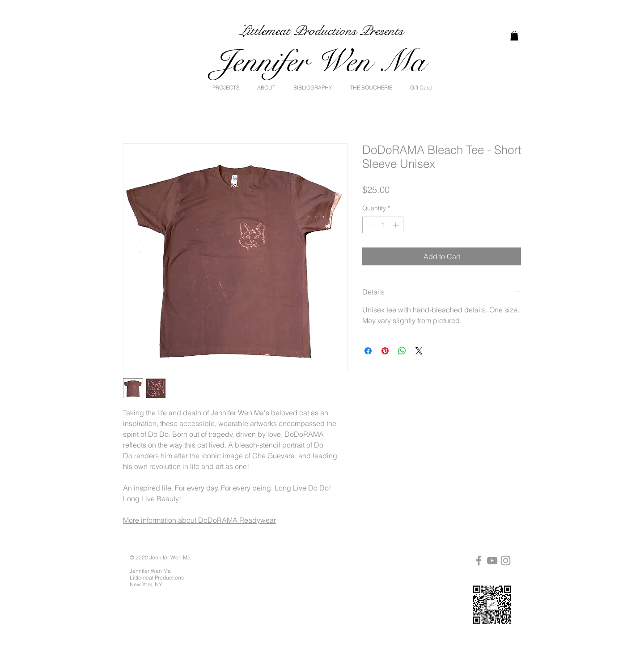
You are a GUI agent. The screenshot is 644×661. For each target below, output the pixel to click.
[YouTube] (492, 561)
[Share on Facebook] (368, 351)
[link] (514, 36)
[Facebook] (479, 561)
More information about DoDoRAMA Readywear (199, 520)
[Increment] (396, 225)
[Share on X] (419, 351)
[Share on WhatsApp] (402, 351)
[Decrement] (369, 225)
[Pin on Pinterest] (385, 351)
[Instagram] (506, 561)
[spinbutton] (383, 225)
